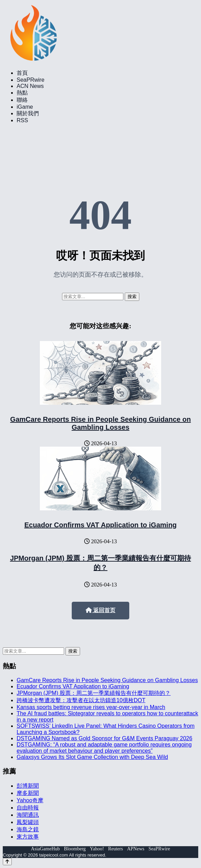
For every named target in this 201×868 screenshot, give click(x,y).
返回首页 (101, 610)
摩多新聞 (28, 793)
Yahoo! (97, 849)
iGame (25, 107)
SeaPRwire (30, 80)
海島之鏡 (28, 829)
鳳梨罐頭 (28, 822)
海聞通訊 (28, 815)
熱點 (22, 93)
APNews (136, 849)
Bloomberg (75, 849)
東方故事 (28, 837)
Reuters (116, 849)
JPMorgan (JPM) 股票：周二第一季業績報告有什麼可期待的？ (94, 693)
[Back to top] (7, 862)
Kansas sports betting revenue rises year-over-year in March (91, 707)
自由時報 (28, 808)
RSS (22, 120)
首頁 (22, 73)
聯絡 (22, 100)
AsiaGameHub (45, 849)
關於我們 (28, 113)
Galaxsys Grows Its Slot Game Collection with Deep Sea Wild (92, 757)
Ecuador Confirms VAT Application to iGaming (101, 525)
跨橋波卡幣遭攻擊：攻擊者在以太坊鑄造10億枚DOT (81, 700)
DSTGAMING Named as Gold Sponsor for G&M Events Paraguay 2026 (104, 738)
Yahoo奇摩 (30, 800)
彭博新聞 (28, 786)
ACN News (30, 86)
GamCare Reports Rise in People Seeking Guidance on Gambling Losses (100, 423)
